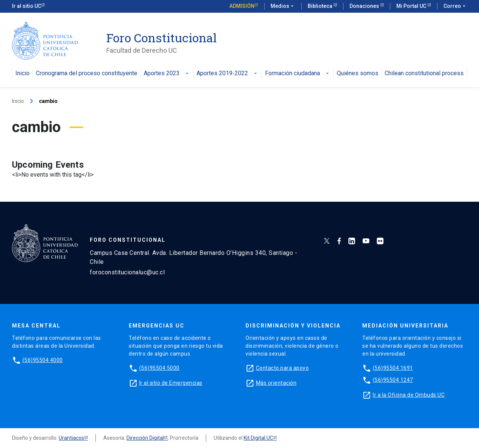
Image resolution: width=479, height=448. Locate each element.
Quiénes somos (358, 74)
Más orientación (276, 383)
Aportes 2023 (167, 74)
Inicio (22, 74)
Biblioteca (321, 6)
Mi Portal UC (412, 6)
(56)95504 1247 (393, 380)
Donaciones (365, 6)
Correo (455, 6)
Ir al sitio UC (27, 6)
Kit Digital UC (258, 438)
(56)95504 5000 (159, 368)
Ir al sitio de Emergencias (171, 383)
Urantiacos (71, 438)
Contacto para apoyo (283, 368)
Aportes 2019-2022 (228, 74)
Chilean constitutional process (424, 74)
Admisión (242, 6)
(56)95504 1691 (393, 368)
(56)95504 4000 (43, 360)
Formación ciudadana (298, 74)
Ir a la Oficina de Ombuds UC (409, 395)
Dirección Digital (145, 438)
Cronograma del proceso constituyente (87, 74)
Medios (283, 6)
